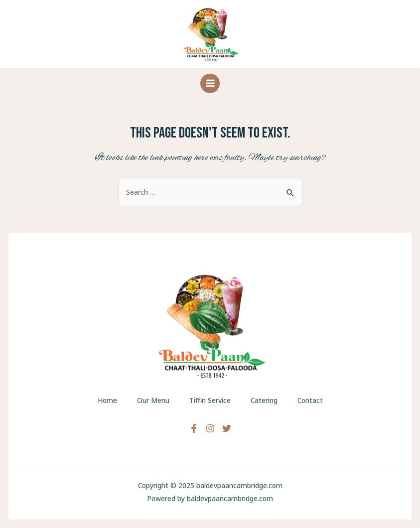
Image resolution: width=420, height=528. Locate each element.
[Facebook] (194, 428)
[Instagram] (210, 428)
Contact (310, 400)
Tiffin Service (210, 400)
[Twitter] (227, 428)
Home (107, 400)
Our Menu (153, 400)
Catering (264, 400)
